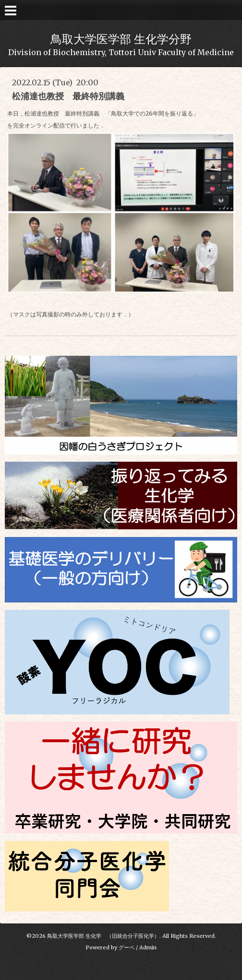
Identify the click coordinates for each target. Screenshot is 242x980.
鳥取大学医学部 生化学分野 (121, 39)
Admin (148, 947)
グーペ (127, 947)
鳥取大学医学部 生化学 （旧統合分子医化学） (103, 936)
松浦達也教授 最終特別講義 (73, 96)
